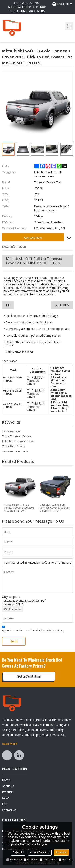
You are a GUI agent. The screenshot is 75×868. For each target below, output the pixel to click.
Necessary (14, 860)
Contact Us (9, 810)
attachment (13, 609)
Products (8, 792)
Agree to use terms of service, (33, 629)
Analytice (31, 860)
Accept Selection (40, 852)
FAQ (5, 804)
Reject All (18, 852)
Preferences (48, 860)
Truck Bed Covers (13, 446)
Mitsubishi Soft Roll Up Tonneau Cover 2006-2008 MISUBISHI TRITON (19, 508)
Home (6, 780)
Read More (9, 744)
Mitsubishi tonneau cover (18, 441)
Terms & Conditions (52, 631)
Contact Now (33, 237)
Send (14, 641)
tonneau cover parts (15, 451)
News (6, 798)
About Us (8, 786)
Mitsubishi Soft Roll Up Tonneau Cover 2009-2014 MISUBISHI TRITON (55, 508)
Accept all (61, 852)
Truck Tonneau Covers (17, 436)
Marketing (66, 860)
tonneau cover (11, 431)
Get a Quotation (29, 676)
